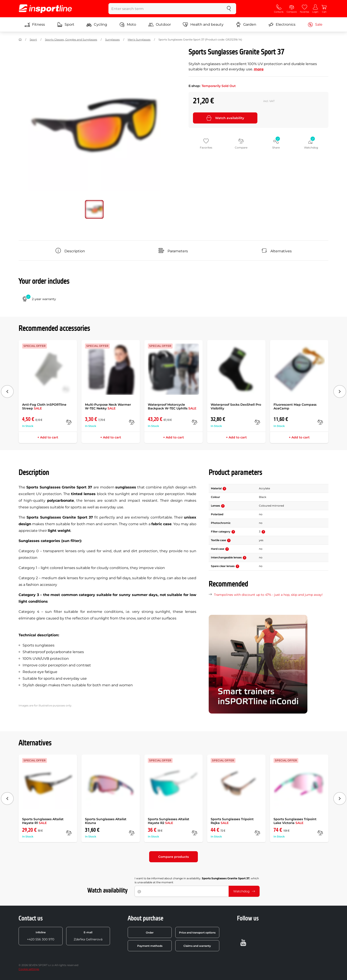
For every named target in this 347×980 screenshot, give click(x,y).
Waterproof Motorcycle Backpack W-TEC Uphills (172, 406)
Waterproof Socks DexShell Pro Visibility (236, 406)
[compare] (69, 422)
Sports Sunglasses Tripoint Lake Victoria (295, 821)
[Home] (20, 40)
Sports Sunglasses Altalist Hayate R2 (169, 821)
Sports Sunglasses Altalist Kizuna (106, 821)
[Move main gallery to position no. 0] (94, 209)
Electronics (282, 25)
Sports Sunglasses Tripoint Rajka (232, 821)
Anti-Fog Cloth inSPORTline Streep (44, 406)
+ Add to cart (48, 437)
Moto (128, 25)
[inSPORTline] (45, 9)
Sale (315, 25)
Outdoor (160, 25)
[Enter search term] (165, 9)
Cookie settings (29, 969)
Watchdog (244, 891)
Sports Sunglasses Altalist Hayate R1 (43, 821)
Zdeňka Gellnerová (88, 936)
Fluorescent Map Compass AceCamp (295, 406)
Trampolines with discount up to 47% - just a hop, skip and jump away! (268, 595)
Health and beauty (203, 25)
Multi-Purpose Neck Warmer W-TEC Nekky (108, 406)
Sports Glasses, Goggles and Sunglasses (71, 40)
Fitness (35, 25)
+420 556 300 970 (41, 936)
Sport (66, 25)
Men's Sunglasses (139, 40)
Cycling (97, 25)
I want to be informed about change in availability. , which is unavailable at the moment (197, 880)
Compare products (173, 857)
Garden (246, 25)
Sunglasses (112, 40)
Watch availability (225, 118)
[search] (229, 9)
